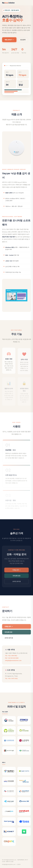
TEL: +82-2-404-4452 (11, 658)
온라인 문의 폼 (17, 584)
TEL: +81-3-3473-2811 (11, 681)
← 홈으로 (18, 864)
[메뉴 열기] (29, 3)
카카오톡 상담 (17, 578)
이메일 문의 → (16, 572)
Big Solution (8, 3)
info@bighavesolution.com (13, 663)
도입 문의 (23, 40)
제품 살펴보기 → (9, 40)
